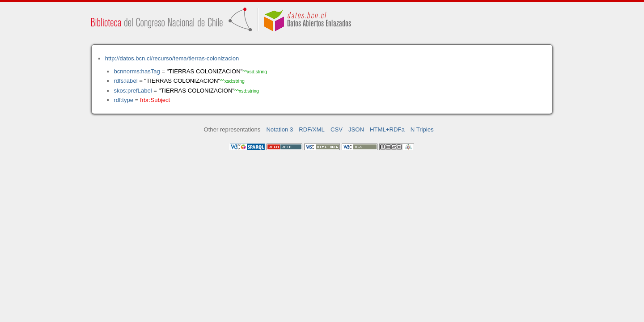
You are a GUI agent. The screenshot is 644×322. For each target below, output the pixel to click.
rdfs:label (125, 81)
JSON (356, 129)
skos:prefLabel (133, 91)
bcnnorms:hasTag (137, 71)
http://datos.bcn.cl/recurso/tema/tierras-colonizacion (172, 58)
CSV (337, 129)
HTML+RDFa (387, 129)
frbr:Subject (155, 100)
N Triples (422, 129)
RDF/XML (312, 129)
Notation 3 (280, 129)
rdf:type (123, 100)
